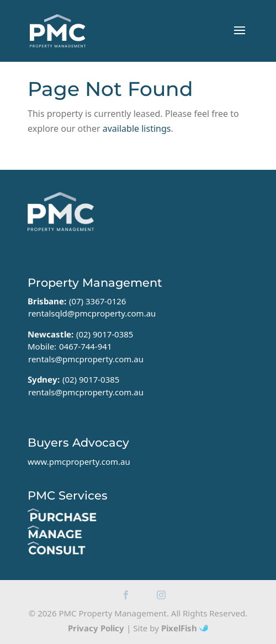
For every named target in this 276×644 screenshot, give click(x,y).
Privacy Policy (96, 628)
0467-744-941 (85, 346)
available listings (137, 128)
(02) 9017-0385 (105, 334)
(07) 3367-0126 (98, 301)
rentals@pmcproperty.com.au (86, 359)
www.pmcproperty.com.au (79, 461)
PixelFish (185, 628)
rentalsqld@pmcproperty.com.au (92, 313)
